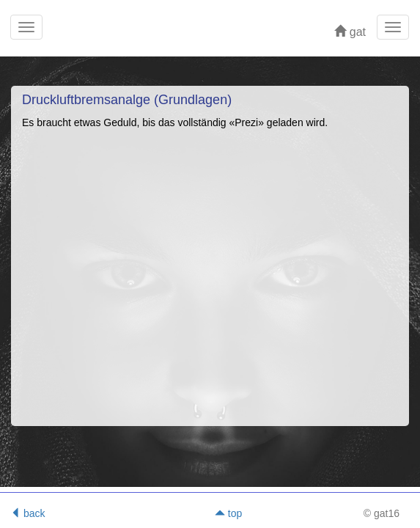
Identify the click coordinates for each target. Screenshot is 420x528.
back (27, 513)
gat (350, 32)
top (228, 513)
